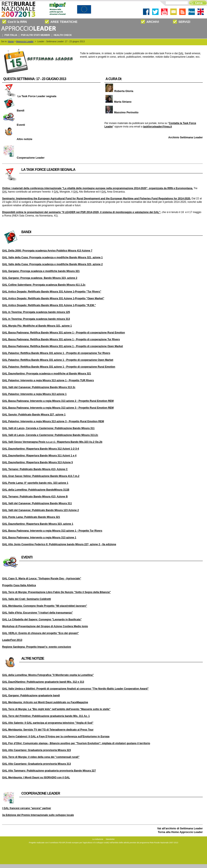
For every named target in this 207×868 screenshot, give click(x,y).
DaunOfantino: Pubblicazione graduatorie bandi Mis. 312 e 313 (43, 682)
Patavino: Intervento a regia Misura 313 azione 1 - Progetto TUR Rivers (48, 380)
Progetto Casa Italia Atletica (19, 585)
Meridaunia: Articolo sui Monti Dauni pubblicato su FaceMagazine (45, 702)
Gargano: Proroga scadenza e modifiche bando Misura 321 (41, 271)
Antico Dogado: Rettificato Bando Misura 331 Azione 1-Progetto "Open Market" (53, 298)
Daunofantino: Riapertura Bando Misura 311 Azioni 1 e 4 (39, 456)
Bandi (13, 110)
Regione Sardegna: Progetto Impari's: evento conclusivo (37, 647)
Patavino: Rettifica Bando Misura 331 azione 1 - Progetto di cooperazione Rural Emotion (59, 367)
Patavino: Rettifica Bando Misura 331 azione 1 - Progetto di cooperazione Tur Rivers (56, 353)
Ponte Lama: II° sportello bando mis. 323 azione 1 (35, 483)
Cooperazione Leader (23, 158)
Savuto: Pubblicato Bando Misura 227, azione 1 (34, 415)
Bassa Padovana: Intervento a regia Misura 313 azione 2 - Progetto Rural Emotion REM (58, 401)
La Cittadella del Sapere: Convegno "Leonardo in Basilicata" (42, 620)
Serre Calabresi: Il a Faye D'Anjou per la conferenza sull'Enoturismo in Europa (56, 736)
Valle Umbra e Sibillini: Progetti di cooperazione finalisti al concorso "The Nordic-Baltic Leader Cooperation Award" (75, 689)
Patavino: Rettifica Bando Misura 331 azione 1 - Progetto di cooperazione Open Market (58, 360)
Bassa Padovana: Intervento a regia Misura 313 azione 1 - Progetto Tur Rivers (52, 531)
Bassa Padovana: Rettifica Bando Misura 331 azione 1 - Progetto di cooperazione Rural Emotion (63, 333)
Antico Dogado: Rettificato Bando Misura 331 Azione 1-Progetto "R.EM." (49, 305)
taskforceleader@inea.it (157, 127)
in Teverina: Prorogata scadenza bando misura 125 (36, 312)
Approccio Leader (25, 42)
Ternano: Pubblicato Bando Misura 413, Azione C (35, 469)
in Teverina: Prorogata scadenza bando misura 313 (36, 319)
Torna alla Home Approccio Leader (180, 832)
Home (11, 42)
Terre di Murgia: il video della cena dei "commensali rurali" (41, 757)
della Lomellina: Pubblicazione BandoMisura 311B (36, 490)
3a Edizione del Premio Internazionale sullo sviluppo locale (38, 815)
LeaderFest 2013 (12, 640)
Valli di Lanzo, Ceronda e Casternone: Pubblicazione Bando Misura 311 (48, 428)
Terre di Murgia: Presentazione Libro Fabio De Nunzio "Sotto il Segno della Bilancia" (56, 592)
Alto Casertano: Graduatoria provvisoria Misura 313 (36, 764)
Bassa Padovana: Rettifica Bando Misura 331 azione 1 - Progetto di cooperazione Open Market (63, 346)
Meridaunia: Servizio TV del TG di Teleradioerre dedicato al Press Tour (48, 730)
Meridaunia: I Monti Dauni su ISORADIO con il (36, 777)
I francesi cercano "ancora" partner (27, 808)
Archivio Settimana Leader (186, 137)
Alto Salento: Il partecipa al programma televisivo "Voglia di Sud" (48, 723)
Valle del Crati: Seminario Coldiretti (27, 599)
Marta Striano (118, 102)
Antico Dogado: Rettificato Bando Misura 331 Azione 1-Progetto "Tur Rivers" (52, 292)
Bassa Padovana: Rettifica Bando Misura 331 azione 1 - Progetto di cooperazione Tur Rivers (61, 339)
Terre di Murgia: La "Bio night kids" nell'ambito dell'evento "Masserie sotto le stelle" (56, 709)
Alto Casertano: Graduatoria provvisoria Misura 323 (36, 750)
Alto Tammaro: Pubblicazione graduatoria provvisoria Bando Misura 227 (49, 771)
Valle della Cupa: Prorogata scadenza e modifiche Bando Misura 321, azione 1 (52, 257)
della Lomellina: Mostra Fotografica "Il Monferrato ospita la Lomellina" (48, 675)
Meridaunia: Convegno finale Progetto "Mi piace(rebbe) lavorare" (45, 606)
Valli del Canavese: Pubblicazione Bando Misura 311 (37, 503)
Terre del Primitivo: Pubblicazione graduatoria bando (46, 716)
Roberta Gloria (119, 91)
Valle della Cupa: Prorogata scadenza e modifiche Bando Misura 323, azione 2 (52, 264)
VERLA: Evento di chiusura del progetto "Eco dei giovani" (40, 633)
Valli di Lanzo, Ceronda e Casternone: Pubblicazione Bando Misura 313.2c (50, 435)
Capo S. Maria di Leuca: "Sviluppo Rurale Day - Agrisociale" (42, 579)
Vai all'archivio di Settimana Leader (180, 828)
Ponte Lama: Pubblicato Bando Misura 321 (31, 517)
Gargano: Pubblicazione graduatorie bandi (31, 696)
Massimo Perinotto (121, 112)
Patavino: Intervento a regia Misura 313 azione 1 (34, 394)
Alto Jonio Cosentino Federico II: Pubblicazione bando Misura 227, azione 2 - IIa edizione (59, 544)
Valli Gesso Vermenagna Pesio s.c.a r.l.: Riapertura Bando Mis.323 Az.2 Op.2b (52, 442)
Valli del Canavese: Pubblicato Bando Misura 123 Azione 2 (40, 510)
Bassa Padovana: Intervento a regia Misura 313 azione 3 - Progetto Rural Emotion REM (58, 408)
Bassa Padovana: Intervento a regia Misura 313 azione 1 (39, 538)
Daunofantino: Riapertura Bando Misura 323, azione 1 (38, 524)
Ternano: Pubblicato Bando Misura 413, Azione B (35, 497)
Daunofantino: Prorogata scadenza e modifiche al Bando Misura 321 (47, 374)
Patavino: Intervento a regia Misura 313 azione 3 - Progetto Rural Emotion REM (53, 421)
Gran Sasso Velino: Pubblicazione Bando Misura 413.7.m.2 (41, 476)
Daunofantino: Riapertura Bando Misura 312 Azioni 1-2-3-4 (41, 449)
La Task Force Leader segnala (29, 96)
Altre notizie (17, 139)
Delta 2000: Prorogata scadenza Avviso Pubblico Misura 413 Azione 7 (47, 251)
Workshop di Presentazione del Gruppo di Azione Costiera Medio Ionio (45, 626)
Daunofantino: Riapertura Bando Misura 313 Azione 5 (37, 462)
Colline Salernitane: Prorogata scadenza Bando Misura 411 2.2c (44, 285)
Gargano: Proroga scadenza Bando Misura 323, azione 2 (40, 278)
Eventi (14, 125)
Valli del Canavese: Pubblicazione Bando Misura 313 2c (39, 387)
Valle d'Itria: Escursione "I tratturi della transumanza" (37, 613)
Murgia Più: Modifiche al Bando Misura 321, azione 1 (37, 326)
